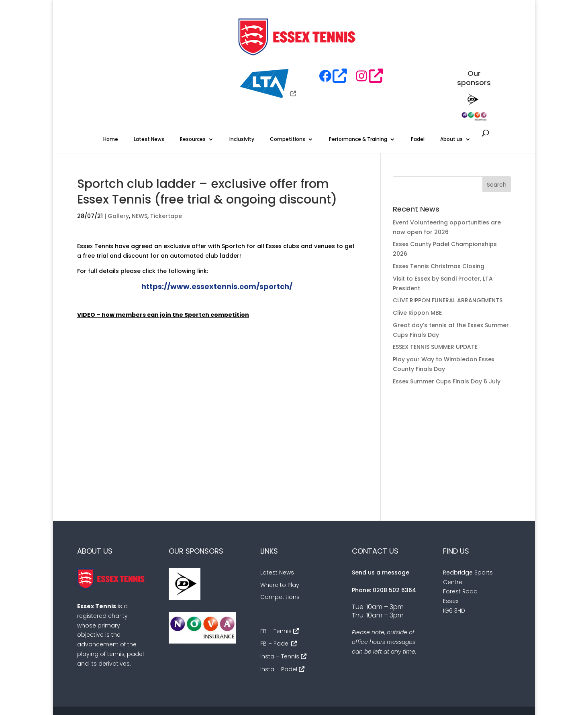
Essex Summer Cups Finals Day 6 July (447, 333)
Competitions (288, 91)
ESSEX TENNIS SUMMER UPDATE (435, 298)
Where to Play (280, 536)
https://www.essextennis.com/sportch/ (217, 238)
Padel (418, 91)
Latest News (149, 91)
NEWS (140, 167)
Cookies (442, 672)
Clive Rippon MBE (417, 264)
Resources (193, 91)
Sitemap (476, 672)
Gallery (118, 167)
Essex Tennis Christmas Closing (439, 218)
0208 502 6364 (394, 542)
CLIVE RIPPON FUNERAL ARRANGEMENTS (448, 252)
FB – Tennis (276, 583)
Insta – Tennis (280, 608)
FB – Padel (275, 595)
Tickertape (166, 167)
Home (111, 91)
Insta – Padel (279, 621)
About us (451, 91)
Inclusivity (242, 91)
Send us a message (381, 524)
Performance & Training (358, 91)
